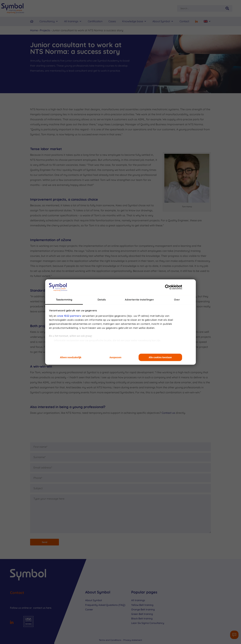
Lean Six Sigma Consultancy (148, 623)
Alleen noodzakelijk (71, 357)
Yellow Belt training (142, 605)
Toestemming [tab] (64, 299)
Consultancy (47, 21)
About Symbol (161, 21)
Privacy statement (133, 640)
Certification (95, 21)
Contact (184, 21)
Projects (45, 30)
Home (34, 30)
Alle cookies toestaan (160, 357)
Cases (112, 21)
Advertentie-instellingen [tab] (139, 299)
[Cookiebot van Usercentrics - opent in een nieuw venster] (167, 287)
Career (89, 609)
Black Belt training (142, 618)
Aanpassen (116, 357)
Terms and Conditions (110, 640)
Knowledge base (133, 21)
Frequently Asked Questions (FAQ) (105, 605)
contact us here (42, 608)
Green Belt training (142, 614)
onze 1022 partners (69, 316)
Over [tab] (177, 299)
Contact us (168, 413)
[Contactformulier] (234, 635)
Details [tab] (102, 299)
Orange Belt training (143, 609)
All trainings (71, 21)
